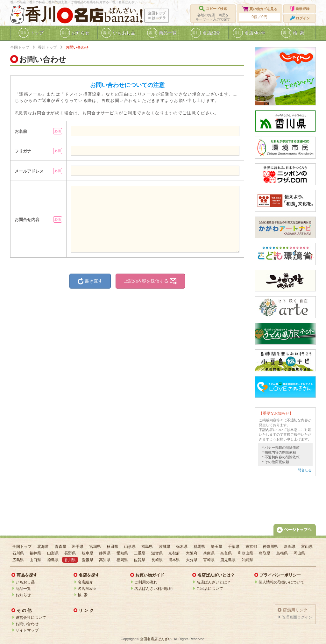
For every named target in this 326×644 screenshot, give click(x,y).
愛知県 (122, 553)
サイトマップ (27, 630)
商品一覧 (23, 589)
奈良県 (226, 553)
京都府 (174, 553)
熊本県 (174, 560)
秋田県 (112, 547)
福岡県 (122, 560)
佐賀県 (139, 560)
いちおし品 (25, 582)
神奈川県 (270, 547)
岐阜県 (88, 553)
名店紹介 (85, 582)
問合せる (305, 470)
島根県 (282, 553)
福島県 (147, 547)
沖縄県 (247, 560)
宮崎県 (209, 560)
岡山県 (299, 553)
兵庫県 (209, 553)
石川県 (18, 553)
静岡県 (105, 553)
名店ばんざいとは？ (214, 582)
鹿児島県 (228, 560)
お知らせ (23, 595)
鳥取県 (265, 553)
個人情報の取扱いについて (281, 582)
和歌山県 (245, 553)
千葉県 (234, 547)
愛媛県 (88, 560)
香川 (41, 15)
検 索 (83, 595)
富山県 (307, 547)
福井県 (35, 553)
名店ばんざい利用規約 (153, 589)
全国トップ (20, 47)
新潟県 (290, 547)
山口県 (35, 560)
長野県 (70, 553)
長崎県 (157, 560)
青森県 (60, 547)
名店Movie (87, 589)
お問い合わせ (27, 624)
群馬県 (199, 547)
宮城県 (95, 547)
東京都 (251, 547)
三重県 (139, 553)
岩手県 (78, 547)
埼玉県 (216, 547)
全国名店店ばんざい (156, 639)
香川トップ (47, 47)
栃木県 (182, 547)
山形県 (130, 547)
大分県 (192, 560)
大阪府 (192, 553)
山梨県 (53, 553)
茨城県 (165, 547)
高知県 (105, 560)
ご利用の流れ (146, 582)
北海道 (43, 547)
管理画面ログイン (297, 617)
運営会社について (31, 618)
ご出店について (210, 589)
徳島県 (53, 560)
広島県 (18, 560)
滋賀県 (157, 553)
